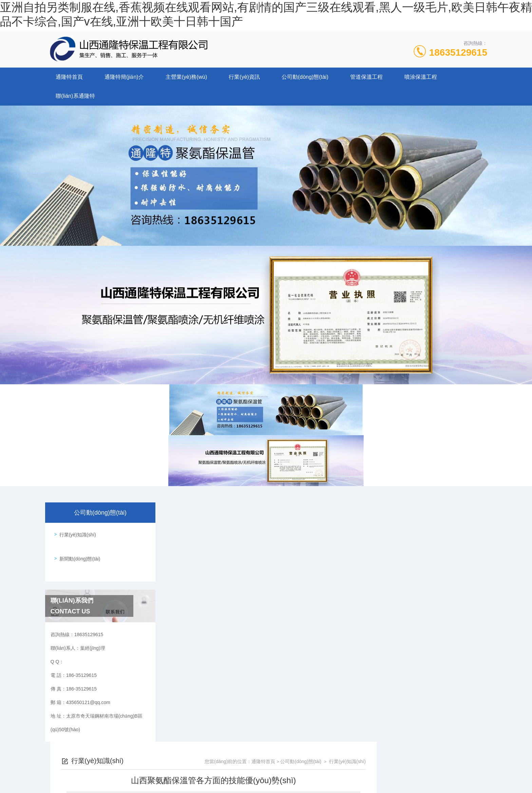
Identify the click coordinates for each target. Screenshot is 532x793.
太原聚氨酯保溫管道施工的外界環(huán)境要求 (240, 707)
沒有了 (198, 718)
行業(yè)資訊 (244, 77)
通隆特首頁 (69, 77)
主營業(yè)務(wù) (186, 77)
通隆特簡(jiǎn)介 (124, 77)
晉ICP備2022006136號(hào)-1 (322, 771)
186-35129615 (210, 760)
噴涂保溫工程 (421, 77)
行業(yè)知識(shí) (75, 532)
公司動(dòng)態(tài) (305, 77)
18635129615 (458, 52)
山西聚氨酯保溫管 (206, 576)
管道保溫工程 (366, 77)
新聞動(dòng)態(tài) (78, 552)
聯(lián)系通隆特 (75, 96)
